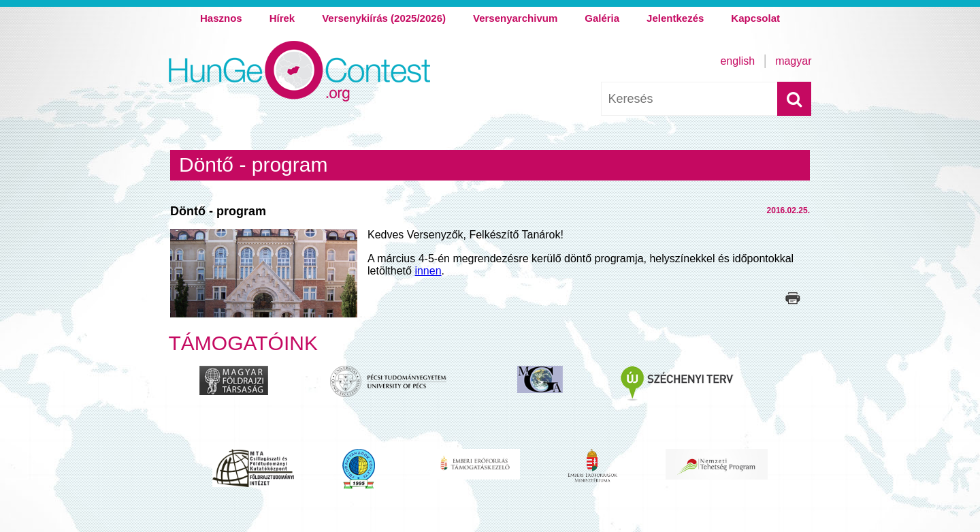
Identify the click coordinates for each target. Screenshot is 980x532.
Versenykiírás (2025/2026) (384, 18)
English (737, 61)
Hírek (282, 18)
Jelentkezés (675, 18)
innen (428, 271)
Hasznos (221, 18)
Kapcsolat (755, 18)
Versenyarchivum (515, 18)
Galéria (602, 18)
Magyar (793, 61)
